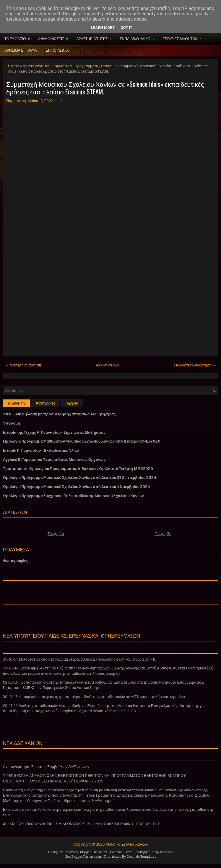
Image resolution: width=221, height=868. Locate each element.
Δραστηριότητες (36, 66)
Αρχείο (72, 403)
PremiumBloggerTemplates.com (149, 852)
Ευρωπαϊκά (62, 66)
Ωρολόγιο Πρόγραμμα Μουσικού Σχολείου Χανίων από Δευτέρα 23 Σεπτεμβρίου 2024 (79, 478)
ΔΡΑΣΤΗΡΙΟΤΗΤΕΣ (96, 37)
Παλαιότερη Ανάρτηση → (195, 365)
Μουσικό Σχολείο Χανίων (127, 844)
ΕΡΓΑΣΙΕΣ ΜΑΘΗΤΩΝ (184, 37)
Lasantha (115, 852)
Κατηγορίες (46, 403)
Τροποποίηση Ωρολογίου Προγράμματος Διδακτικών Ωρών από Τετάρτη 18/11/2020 (78, 469)
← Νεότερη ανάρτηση (23, 365)
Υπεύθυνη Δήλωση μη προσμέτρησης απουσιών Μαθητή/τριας (59, 414)
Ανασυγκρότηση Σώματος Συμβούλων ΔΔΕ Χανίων (46, 767)
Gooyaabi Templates (141, 857)
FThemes (71, 852)
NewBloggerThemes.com (83, 857)
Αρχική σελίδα (108, 365)
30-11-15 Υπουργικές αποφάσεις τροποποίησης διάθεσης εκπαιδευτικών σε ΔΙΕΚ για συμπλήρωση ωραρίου (94, 697)
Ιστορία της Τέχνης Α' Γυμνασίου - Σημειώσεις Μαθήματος (54, 432)
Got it (126, 28)
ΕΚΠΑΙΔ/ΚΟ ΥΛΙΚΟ (139, 37)
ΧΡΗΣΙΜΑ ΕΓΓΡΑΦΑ (21, 50)
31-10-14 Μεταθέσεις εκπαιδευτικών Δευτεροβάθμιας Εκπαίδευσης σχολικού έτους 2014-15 (80, 659)
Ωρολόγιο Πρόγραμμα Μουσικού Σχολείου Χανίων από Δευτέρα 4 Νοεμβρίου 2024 (76, 487)
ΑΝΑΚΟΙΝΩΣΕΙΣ (55, 37)
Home (13, 66)
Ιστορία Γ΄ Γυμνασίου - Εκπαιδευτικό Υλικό (41, 450)
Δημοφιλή (16, 403)
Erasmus (109, 66)
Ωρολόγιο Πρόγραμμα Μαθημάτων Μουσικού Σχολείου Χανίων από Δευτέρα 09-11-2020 (82, 441)
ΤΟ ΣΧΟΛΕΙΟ (19, 37)
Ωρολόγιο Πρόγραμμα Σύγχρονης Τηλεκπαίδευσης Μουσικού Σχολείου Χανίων (73, 496)
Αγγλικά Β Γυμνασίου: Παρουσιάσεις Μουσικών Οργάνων (54, 460)
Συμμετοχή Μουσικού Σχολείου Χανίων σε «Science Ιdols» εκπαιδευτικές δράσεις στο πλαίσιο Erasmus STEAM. (105, 88)
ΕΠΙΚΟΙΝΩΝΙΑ (57, 50)
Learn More (103, 28)
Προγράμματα (86, 66)
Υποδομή (12, 423)
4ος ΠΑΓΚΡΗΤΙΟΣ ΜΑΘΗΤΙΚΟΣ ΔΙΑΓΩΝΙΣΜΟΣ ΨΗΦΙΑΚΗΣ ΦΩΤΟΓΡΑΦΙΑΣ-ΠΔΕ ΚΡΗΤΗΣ (81, 824)
